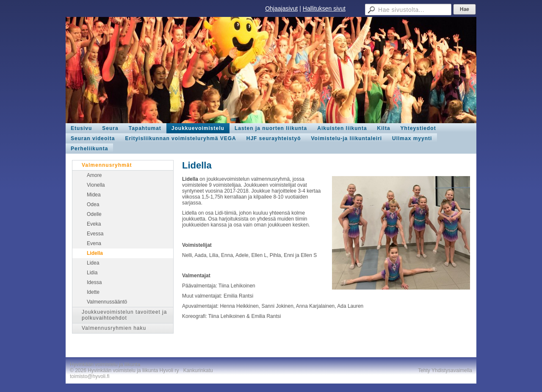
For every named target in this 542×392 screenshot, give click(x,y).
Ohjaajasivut (281, 8)
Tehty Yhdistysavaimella (445, 370)
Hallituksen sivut (324, 8)
